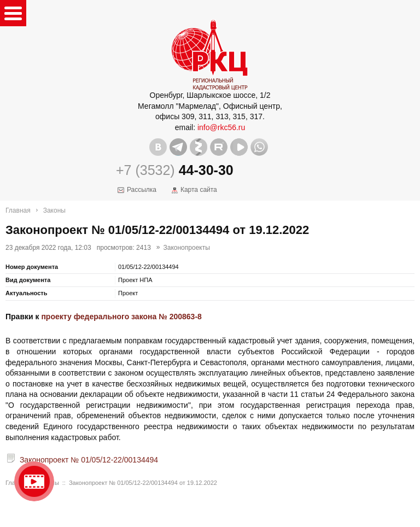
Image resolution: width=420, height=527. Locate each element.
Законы (54, 210)
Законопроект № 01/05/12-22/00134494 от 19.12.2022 (143, 483)
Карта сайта (199, 190)
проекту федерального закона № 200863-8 (121, 317)
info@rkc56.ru (221, 127)
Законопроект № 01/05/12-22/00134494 (89, 460)
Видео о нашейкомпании (34, 481)
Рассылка (142, 190)
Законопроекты (187, 248)
